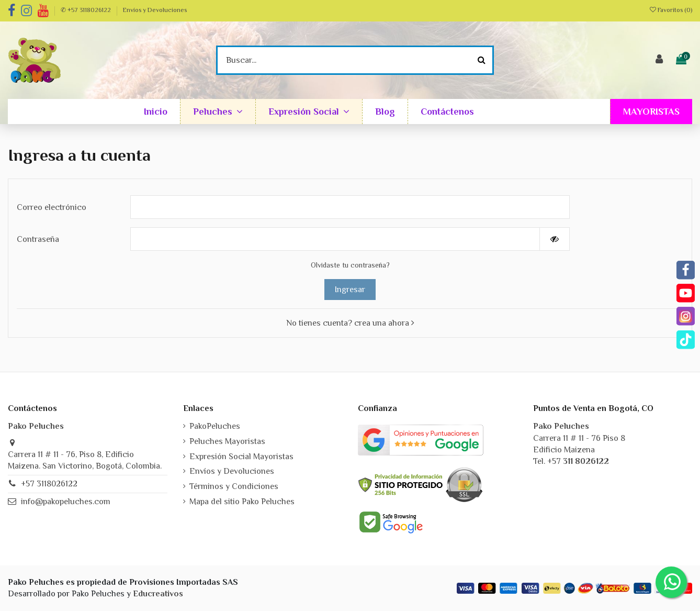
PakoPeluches (215, 426)
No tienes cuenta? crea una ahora (350, 323)
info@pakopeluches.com (66, 502)
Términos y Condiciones (234, 486)
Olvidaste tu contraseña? (350, 265)
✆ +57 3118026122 (87, 10)
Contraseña (38, 239)
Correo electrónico (52, 207)
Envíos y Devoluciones (155, 10)
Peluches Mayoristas (227, 441)
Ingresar (350, 290)
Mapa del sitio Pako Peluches (242, 502)
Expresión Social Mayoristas (241, 457)
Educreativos (158, 594)
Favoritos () (671, 10)
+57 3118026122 (49, 484)
